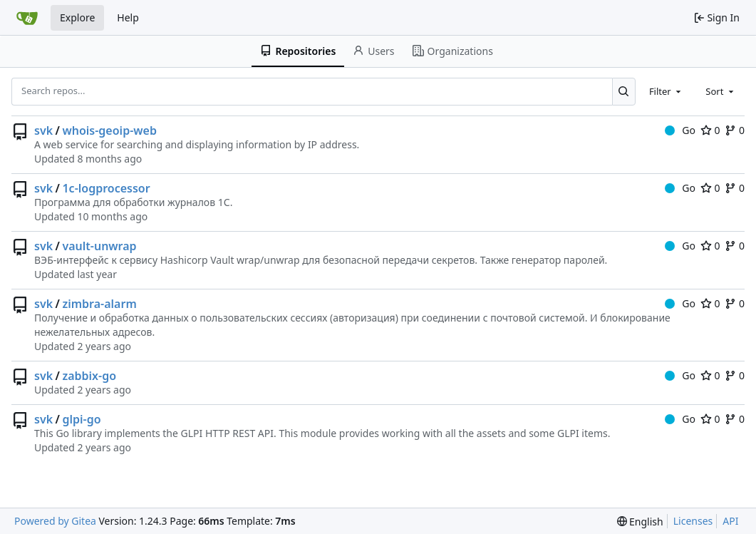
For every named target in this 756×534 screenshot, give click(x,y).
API (730, 521)
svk (43, 130)
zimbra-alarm (99, 304)
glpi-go (81, 419)
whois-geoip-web (109, 130)
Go (680, 130)
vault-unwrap (99, 246)
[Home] (27, 18)
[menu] (640, 522)
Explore (77, 17)
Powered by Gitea (55, 521)
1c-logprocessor (106, 188)
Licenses (693, 521)
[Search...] (624, 91)
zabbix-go (89, 376)
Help (128, 17)
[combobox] (666, 91)
